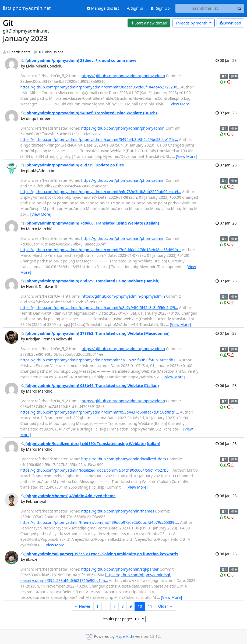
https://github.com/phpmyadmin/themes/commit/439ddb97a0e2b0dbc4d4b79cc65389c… (100, 522)
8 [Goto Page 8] (123, 606)
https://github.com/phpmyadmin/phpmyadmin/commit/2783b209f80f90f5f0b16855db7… (99, 360)
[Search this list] (205, 8)
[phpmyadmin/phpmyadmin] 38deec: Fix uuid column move (79, 60)
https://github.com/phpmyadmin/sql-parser (120, 569)
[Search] (239, 8)
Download (230, 23)
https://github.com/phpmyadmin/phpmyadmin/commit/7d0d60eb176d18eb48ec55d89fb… (101, 250)
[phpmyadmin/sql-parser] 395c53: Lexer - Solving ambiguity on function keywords (99, 554)
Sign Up (160, 8)
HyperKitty (125, 636)
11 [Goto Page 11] (150, 606)
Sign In (135, 8)
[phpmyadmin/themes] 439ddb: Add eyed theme (68, 496)
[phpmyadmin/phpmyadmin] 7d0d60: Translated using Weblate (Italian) (90, 223)
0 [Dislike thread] (230, 82)
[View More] (180, 104)
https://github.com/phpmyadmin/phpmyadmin (123, 76)
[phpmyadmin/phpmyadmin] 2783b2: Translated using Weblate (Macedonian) (95, 333)
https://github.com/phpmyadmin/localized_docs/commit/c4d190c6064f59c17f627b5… (96, 470)
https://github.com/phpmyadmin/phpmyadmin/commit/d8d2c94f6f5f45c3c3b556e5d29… (99, 307)
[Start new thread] (149, 23)
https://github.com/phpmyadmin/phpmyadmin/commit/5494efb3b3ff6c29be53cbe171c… (99, 139)
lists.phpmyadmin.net (27, 8)
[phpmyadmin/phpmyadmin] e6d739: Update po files (73, 165)
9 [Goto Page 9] (131, 606)
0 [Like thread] (223, 82)
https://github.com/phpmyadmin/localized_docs (124, 459)
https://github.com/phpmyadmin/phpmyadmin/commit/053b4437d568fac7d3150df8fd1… (100, 412)
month (192, 23)
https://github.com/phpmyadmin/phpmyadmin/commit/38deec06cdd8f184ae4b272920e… (100, 87)
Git (8, 23)
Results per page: (117, 619)
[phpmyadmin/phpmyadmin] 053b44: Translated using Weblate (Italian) (90, 385)
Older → (165, 606)
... (106, 606)
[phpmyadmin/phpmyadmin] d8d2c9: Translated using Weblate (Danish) (90, 281)
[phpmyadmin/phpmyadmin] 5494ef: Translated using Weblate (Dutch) (89, 113)
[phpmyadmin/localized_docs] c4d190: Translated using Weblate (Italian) (91, 444)
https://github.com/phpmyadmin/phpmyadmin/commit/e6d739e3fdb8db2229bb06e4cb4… (101, 192)
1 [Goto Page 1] (97, 606)
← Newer (82, 606)
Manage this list (103, 8)
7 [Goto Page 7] (115, 606)
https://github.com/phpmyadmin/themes (118, 511)
